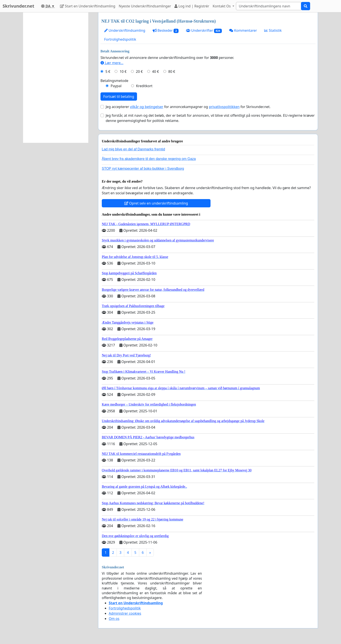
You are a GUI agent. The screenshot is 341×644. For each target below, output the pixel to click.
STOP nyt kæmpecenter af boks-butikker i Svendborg (143, 169)
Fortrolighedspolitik (120, 39)
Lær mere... (112, 63)
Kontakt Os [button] (222, 6)
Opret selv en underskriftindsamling (156, 203)
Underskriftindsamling (125, 30)
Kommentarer (243, 30)
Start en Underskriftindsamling (88, 6)
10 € (123, 72)
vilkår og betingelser (146, 107)
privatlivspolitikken (224, 107)
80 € (172, 72)
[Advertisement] (56, 78)
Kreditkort (144, 86)
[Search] (269, 6)
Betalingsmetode (114, 81)
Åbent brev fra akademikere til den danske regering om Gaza (149, 159)
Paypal (116, 86)
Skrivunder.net (18, 6)
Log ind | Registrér (192, 6)
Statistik (273, 30)
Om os (114, 619)
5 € (108, 72)
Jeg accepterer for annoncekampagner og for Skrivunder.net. (188, 107)
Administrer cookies (125, 613)
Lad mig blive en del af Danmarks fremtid (133, 149)
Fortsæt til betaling (119, 97)
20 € (139, 72)
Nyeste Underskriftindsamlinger (145, 6)
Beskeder (166, 31)
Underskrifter (204, 31)
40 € (155, 72)
